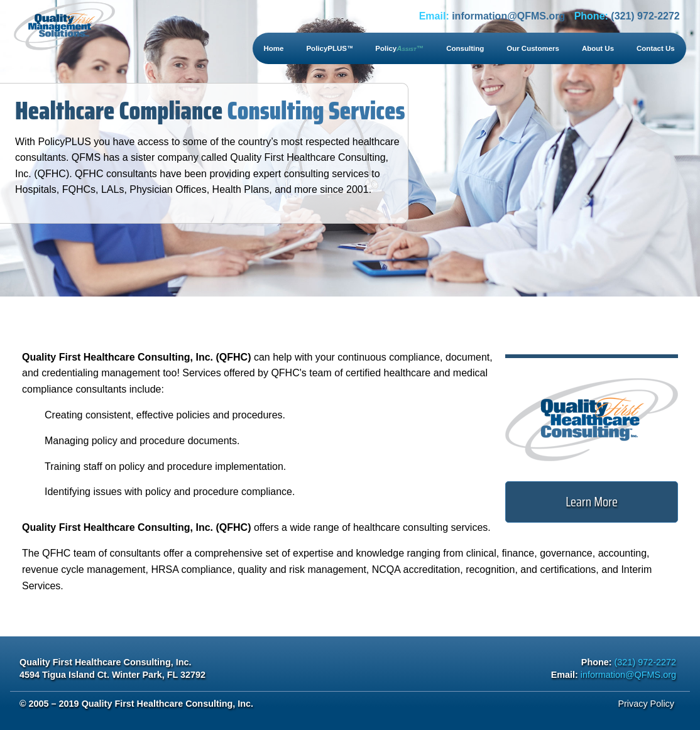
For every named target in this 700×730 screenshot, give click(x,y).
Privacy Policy (646, 704)
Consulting (465, 48)
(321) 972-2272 (645, 16)
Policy (399, 48)
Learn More (592, 502)
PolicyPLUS (329, 48)
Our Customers (533, 48)
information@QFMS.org (508, 16)
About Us (598, 48)
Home (274, 48)
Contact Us (656, 48)
